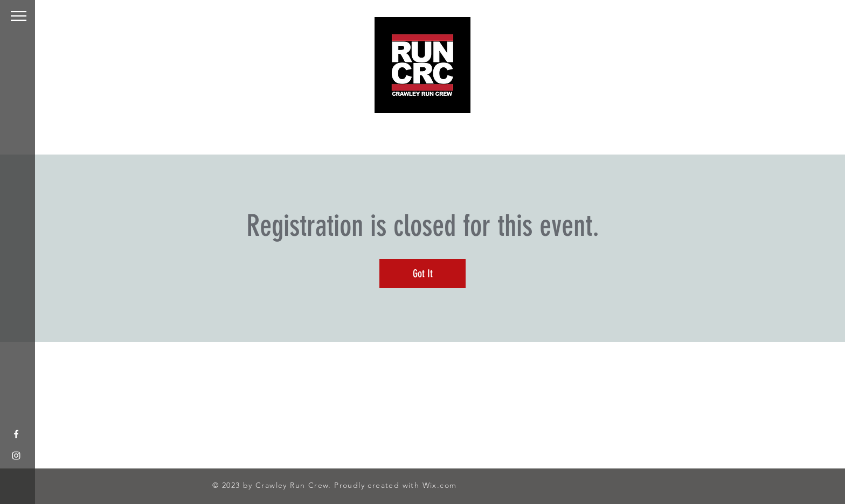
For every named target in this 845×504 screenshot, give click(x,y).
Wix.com (440, 485)
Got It (423, 274)
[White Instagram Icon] (16, 456)
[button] (19, 16)
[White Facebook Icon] (16, 434)
